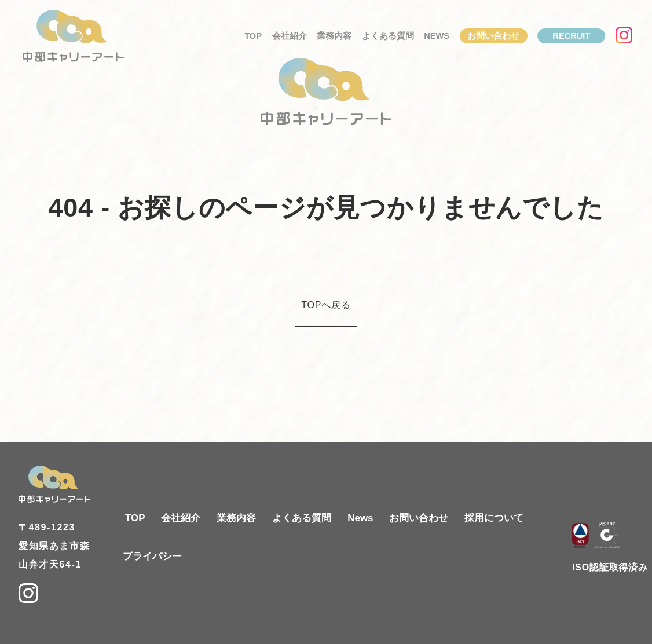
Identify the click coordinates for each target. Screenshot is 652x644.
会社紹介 (290, 36)
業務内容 (334, 36)
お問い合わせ (493, 36)
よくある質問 (388, 36)
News (437, 36)
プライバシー (152, 556)
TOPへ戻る (326, 305)
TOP (253, 36)
